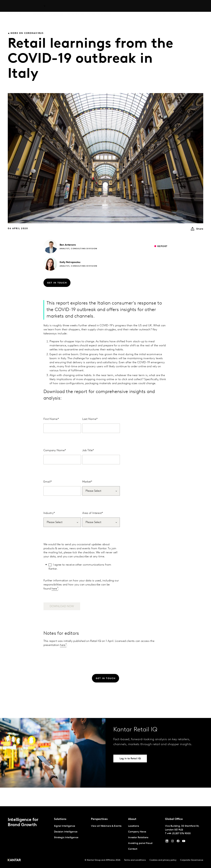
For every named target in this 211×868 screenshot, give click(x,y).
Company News (137, 832)
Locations (134, 826)
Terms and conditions (135, 860)
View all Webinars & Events (106, 826)
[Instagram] (172, 842)
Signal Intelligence (65, 826)
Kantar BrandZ (75, 6)
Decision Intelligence (66, 832)
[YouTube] (167, 842)
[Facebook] (178, 842)
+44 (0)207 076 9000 (179, 834)
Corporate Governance (192, 860)
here (54, 596)
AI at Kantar (159, 6)
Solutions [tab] (38, 6)
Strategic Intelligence (66, 838)
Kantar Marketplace (99, 6)
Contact (194, 6)
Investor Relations (138, 838)
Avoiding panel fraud (140, 843)
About (172, 6)
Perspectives (56, 6)
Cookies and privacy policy (163, 860)
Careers (183, 6)
